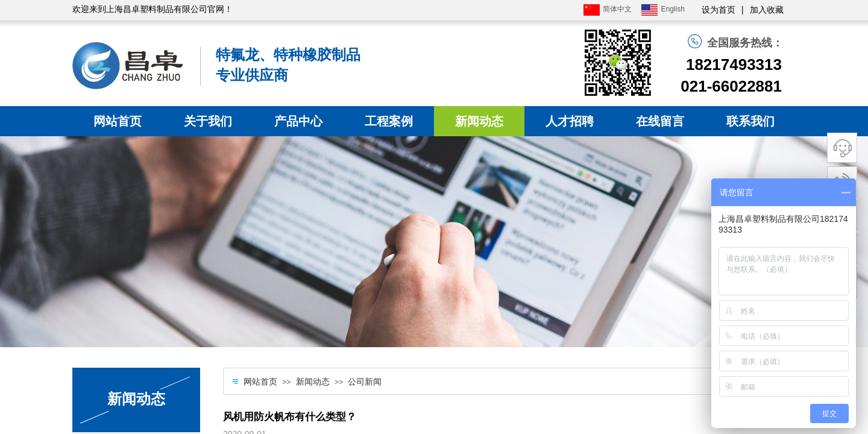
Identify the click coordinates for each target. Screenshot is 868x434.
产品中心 (298, 121)
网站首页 (118, 121)
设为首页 (719, 10)
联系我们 (750, 121)
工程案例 (389, 121)
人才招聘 (570, 121)
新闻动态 (479, 121)
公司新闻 (365, 382)
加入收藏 (767, 10)
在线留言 (660, 121)
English (663, 10)
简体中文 (608, 10)
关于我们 (208, 121)
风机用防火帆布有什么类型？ (290, 417)
